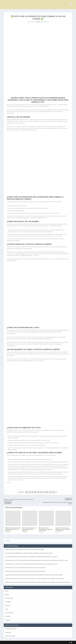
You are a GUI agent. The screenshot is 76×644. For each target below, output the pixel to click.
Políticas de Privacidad (11, 629)
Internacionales (9, 598)
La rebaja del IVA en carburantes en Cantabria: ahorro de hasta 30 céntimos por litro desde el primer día (31, 564)
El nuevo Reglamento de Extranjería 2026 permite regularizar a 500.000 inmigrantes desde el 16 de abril (31, 557)
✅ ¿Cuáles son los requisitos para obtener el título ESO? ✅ (46, 529)
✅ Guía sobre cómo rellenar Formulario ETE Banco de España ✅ (13, 529)
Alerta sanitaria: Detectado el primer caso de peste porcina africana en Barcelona (26, 571)
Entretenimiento (9, 613)
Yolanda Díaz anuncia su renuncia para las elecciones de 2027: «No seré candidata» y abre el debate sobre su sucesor (35, 578)
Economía (8, 605)
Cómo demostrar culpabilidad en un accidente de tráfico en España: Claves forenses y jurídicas (29, 553)
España (7, 595)
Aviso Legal (8, 632)
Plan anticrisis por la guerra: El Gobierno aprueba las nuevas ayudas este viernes (25, 568)
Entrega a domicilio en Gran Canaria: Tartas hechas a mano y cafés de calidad (25, 549)
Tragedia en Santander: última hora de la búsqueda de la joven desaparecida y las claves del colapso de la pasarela (34, 575)
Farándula (8, 616)
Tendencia (8, 620)
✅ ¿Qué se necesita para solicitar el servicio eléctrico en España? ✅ (63, 529)
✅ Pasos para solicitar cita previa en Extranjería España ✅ (29, 529)
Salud (7, 609)
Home (7, 591)
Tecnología (37, 22)
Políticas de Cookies (10, 636)
